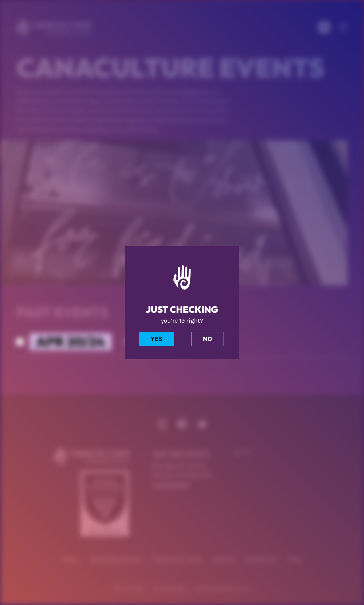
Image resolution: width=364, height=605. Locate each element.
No (207, 339)
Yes (157, 339)
